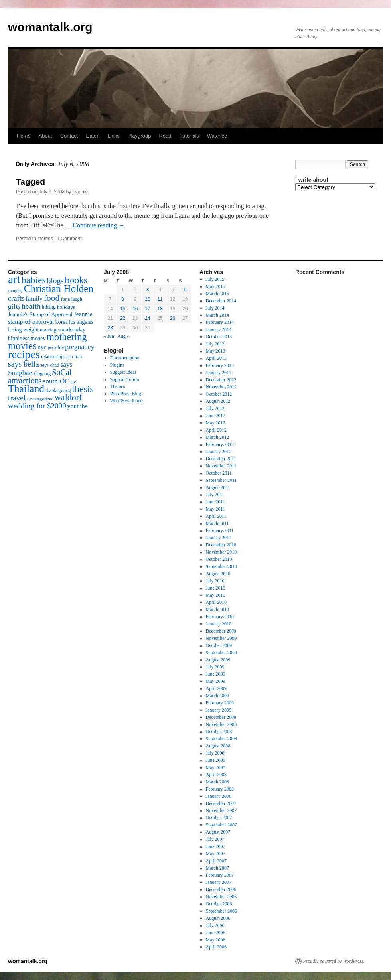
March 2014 (217, 315)
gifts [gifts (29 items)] (14, 306)
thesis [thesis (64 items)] (83, 389)
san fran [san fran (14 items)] (74, 357)
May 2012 (216, 423)
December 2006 (221, 889)
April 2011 (216, 516)
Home (24, 136)
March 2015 (217, 294)
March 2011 (217, 523)
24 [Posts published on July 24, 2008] (147, 318)
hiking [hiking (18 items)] (48, 307)
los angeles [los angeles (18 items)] (81, 322)
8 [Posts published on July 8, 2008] (123, 299)
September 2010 (221, 566)
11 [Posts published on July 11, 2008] (160, 299)
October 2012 (219, 394)
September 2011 (221, 480)
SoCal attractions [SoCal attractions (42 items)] (40, 376)
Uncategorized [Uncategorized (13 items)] (40, 399)
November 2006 (221, 897)
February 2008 (220, 789)
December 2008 (221, 717)
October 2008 (219, 732)
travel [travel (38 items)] (17, 398)
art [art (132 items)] (14, 279)
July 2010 (215, 581)
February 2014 (220, 322)
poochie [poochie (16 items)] (56, 347)
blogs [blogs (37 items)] (55, 281)
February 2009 (220, 703)
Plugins (117, 365)
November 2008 (221, 724)
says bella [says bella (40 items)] (24, 364)
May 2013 (216, 351)
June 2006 (216, 933)
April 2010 (216, 602)
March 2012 (217, 437)
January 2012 (219, 452)
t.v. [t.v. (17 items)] (74, 382)
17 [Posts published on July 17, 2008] (147, 309)
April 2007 (216, 861)
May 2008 (216, 767)
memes (45, 239)
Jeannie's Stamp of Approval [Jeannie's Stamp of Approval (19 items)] (40, 314)
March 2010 (217, 609)
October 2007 (219, 818)
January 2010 (219, 624)
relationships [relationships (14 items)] (53, 357)
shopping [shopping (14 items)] (42, 373)
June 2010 (216, 588)
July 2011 (215, 495)
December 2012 (221, 380)
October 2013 (219, 337)
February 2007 (220, 875)
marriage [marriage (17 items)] (49, 330)
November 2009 (221, 638)
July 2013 (215, 344)
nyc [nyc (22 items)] (42, 347)
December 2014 (221, 301)
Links (113, 136)
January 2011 (219, 538)
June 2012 (216, 416)
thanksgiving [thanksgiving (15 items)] (58, 390)
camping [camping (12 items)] (15, 291)
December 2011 (221, 459)
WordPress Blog (126, 394)
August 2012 (218, 401)
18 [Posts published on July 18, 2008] (160, 309)
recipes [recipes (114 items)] (24, 354)
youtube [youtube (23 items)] (77, 406)
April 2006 (216, 947)
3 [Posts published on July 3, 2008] (148, 290)
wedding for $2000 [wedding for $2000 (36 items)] (37, 406)
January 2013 (219, 373)
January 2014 (219, 329)
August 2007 (218, 832)
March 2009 (217, 696)
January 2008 (219, 796)
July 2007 (215, 839)
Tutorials (189, 136)
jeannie (80, 192)
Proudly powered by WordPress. (334, 961)
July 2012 (215, 408)
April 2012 (216, 430)
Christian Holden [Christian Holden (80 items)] (59, 289)
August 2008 (218, 746)
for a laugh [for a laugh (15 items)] (72, 299)
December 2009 (221, 631)
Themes (118, 386)
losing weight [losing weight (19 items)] (23, 329)
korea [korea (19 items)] (62, 322)
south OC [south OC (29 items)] (56, 381)
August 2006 (218, 918)
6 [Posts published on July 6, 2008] (185, 290)
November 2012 (221, 387)
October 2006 (219, 904)
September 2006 (221, 911)
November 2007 (221, 810)
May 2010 (216, 595)
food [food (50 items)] (52, 298)
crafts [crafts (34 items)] (16, 298)
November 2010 (221, 552)
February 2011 (220, 530)
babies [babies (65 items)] (34, 280)
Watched (217, 136)
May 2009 (216, 681)
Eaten (93, 136)
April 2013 (216, 358)
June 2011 (216, 502)
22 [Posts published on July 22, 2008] (123, 318)
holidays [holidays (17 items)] (66, 307)
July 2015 (215, 279)
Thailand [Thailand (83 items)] (26, 389)
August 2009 (218, 660)
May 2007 (216, 854)
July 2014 (215, 308)
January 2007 (219, 882)
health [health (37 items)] (31, 306)
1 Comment (69, 239)
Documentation (125, 358)
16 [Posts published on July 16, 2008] (135, 309)
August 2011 (218, 487)
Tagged (31, 182)
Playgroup (139, 136)
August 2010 (218, 574)
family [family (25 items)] (34, 299)
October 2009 (219, 645)
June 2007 (216, 846)
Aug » (123, 336)
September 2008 (221, 739)
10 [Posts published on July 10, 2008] (147, 299)
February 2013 (220, 365)
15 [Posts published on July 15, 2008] (123, 309)
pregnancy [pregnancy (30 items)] (80, 347)
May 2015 (216, 286)
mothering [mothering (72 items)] (67, 337)
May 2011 (216, 509)
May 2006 (216, 940)
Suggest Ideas (123, 372)
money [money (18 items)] (38, 338)
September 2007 (221, 825)
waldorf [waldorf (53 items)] (68, 397)
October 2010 (219, 559)
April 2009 (216, 688)
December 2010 (221, 545)
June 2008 (216, 760)
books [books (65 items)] (76, 280)
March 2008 (217, 782)
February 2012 (220, 444)
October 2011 (219, 473)
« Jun (109, 336)
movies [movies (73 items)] (22, 346)
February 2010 (220, 617)
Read (165, 136)
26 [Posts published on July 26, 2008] (173, 318)
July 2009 (215, 667)
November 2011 (221, 466)
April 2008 (216, 775)
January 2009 (219, 710)
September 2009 (221, 653)
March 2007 (217, 868)
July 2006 (215, 925)
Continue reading (99, 225)
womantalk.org (50, 27)
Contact (69, 136)
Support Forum (125, 379)
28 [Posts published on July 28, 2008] (110, 328)
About (45, 136)
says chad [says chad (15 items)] (50, 365)
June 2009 (216, 674)
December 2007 (221, 803)
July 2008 (215, 753)
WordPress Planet (127, 401)
